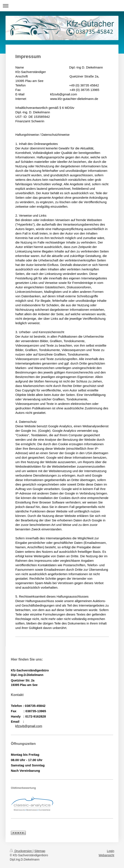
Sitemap (40, 851)
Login (111, 851)
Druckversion (21, 851)
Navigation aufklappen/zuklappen (62, 6)
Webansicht (106, 855)
